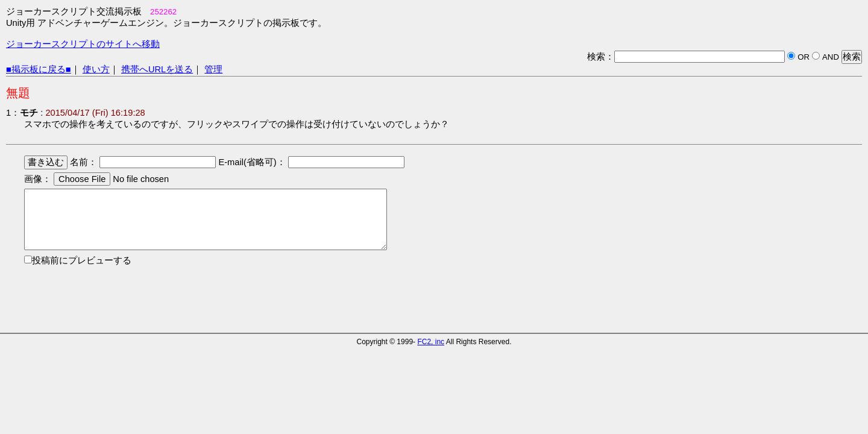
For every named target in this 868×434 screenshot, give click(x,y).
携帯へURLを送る (157, 69)
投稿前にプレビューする (82, 260)
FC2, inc (431, 342)
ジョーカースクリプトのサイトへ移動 (83, 44)
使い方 (96, 69)
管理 (213, 69)
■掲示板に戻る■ (39, 69)
